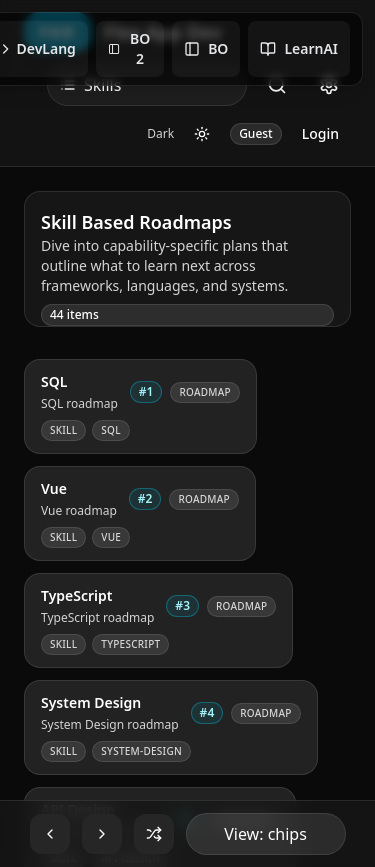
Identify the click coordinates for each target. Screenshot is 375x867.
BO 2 (129, 48)
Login (320, 133)
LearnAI (299, 48)
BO (206, 48)
